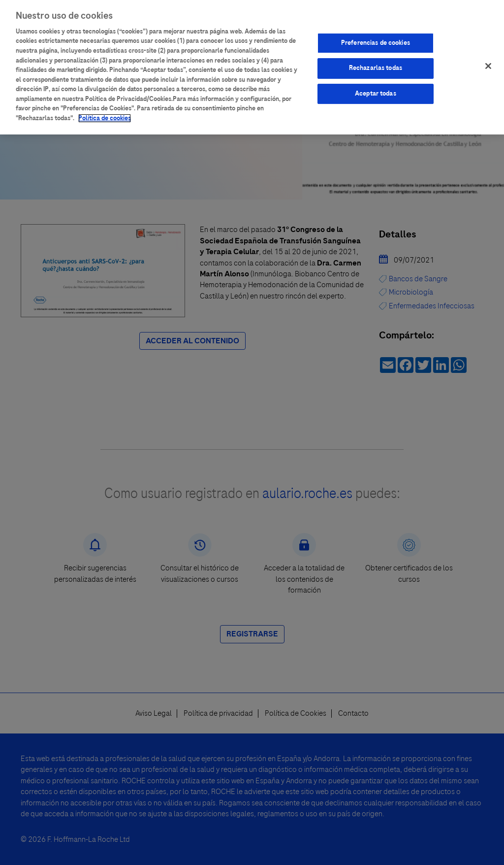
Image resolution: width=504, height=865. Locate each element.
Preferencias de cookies (376, 41)
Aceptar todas (376, 92)
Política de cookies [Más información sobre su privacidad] (105, 116)
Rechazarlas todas (376, 67)
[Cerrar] (488, 64)
